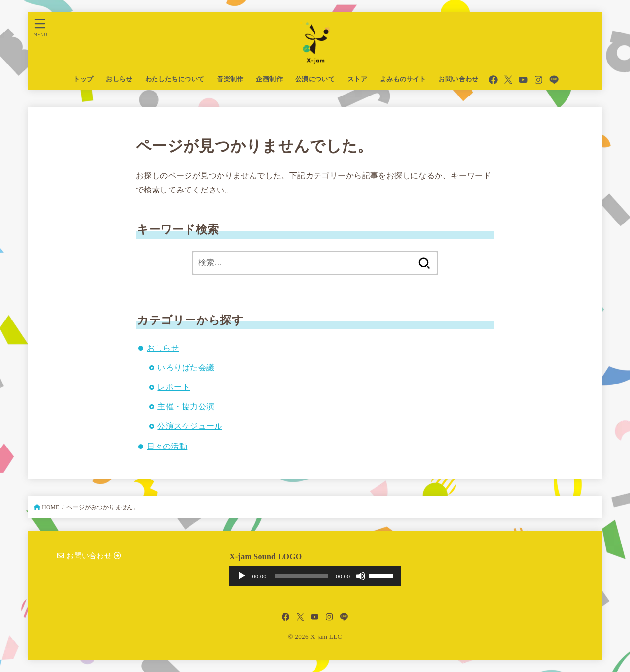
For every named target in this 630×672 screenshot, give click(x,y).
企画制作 (269, 79)
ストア (357, 79)
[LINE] (554, 80)
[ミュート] (361, 576)
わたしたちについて (175, 79)
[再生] (242, 576)
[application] (315, 576)
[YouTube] (523, 80)
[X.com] (508, 80)
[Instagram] (538, 80)
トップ (83, 79)
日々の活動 (167, 446)
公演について (315, 79)
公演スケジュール (190, 426)
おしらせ (119, 79)
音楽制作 (230, 79)
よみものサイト (403, 79)
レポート (174, 387)
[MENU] (40, 27)
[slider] (301, 576)
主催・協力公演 (186, 406)
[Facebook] (493, 80)
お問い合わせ (458, 79)
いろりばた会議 (186, 368)
